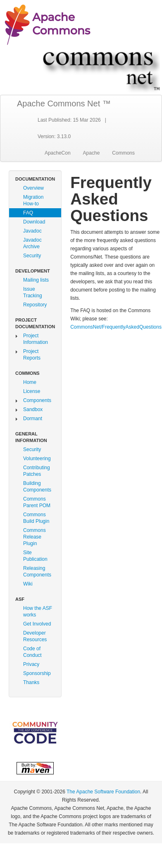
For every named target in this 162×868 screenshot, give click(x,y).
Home (30, 382)
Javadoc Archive (32, 243)
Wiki (28, 584)
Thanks (31, 682)
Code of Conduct (32, 652)
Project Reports (32, 355)
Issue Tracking (33, 292)
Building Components (37, 487)
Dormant (33, 419)
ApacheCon (58, 153)
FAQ (28, 213)
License (32, 391)
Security (32, 256)
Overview (33, 188)
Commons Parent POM (37, 502)
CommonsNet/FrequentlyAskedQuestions (116, 327)
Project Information (36, 339)
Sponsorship (37, 673)
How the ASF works (38, 612)
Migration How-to (33, 200)
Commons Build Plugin (36, 518)
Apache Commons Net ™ (64, 104)
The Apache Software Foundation (103, 792)
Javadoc (32, 231)
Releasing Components (37, 572)
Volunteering (37, 459)
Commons (123, 153)
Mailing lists (36, 280)
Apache (92, 153)
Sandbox (33, 409)
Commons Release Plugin (35, 537)
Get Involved (37, 624)
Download (34, 222)
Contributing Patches (37, 471)
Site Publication (35, 556)
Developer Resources (35, 636)
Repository (35, 305)
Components (37, 400)
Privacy (31, 664)
